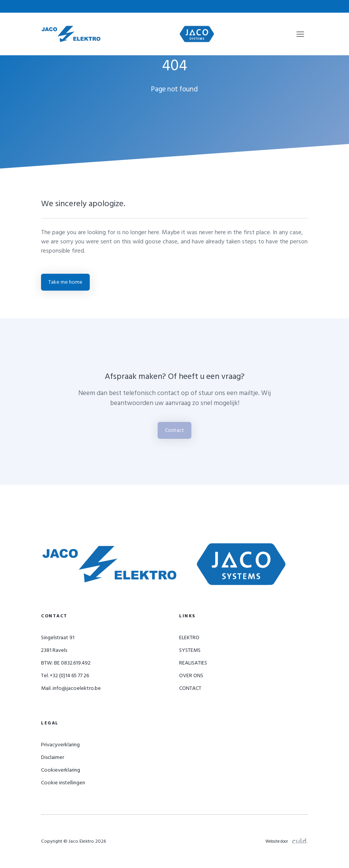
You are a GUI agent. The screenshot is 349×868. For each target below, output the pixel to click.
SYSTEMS (190, 650)
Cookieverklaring (61, 770)
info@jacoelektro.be (281, 6)
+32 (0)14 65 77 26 (207, 6)
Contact (174, 430)
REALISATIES (193, 663)
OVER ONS (191, 675)
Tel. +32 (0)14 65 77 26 (65, 675)
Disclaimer (53, 757)
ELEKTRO (189, 637)
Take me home (65, 282)
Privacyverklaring (60, 745)
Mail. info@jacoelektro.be (71, 688)
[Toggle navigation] (300, 34)
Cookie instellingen (63, 783)
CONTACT (190, 688)
